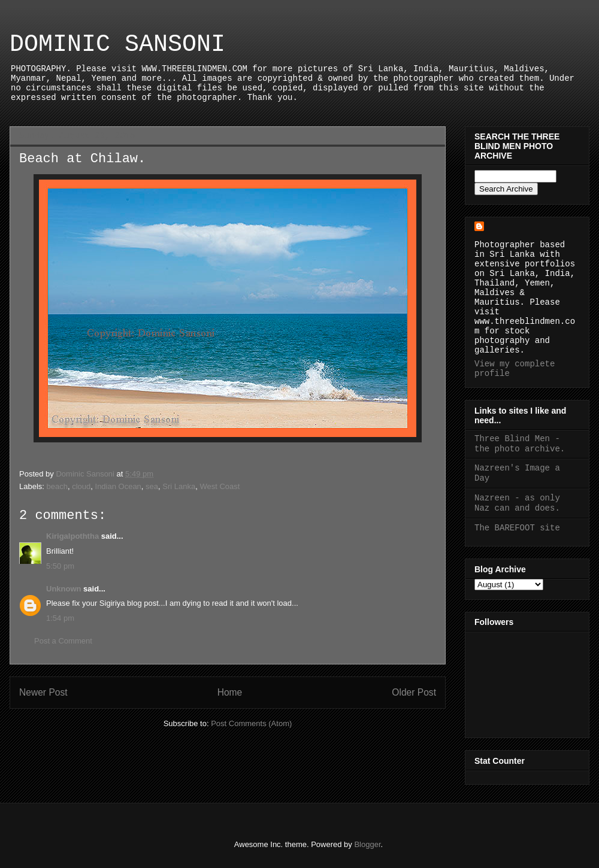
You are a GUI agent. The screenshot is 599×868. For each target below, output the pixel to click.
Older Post (414, 692)
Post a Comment (63, 641)
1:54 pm (60, 618)
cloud (81, 486)
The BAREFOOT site (517, 528)
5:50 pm (60, 566)
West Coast (220, 486)
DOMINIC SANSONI (117, 45)
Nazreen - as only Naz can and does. (517, 503)
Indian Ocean (118, 486)
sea (152, 486)
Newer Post (43, 692)
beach (57, 486)
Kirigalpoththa (72, 536)
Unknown (64, 589)
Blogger (367, 844)
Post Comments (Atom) (251, 723)
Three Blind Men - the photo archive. (520, 444)
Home (230, 692)
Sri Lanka (179, 486)
